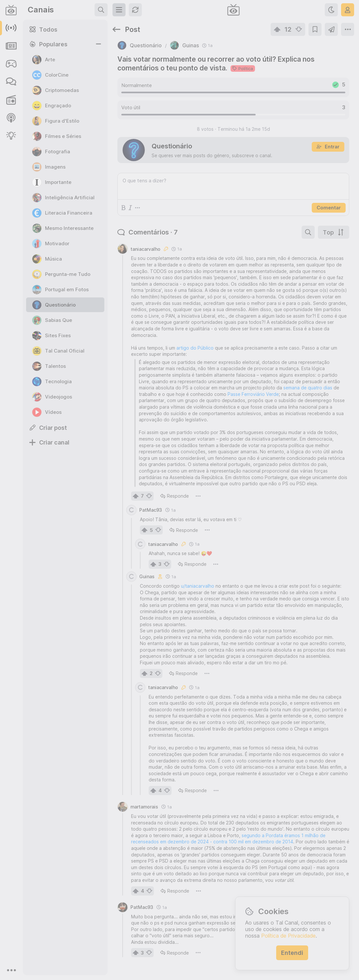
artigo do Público (195, 348)
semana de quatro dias (308, 388)
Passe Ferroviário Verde (253, 394)
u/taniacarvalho (198, 586)
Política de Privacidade (288, 936)
